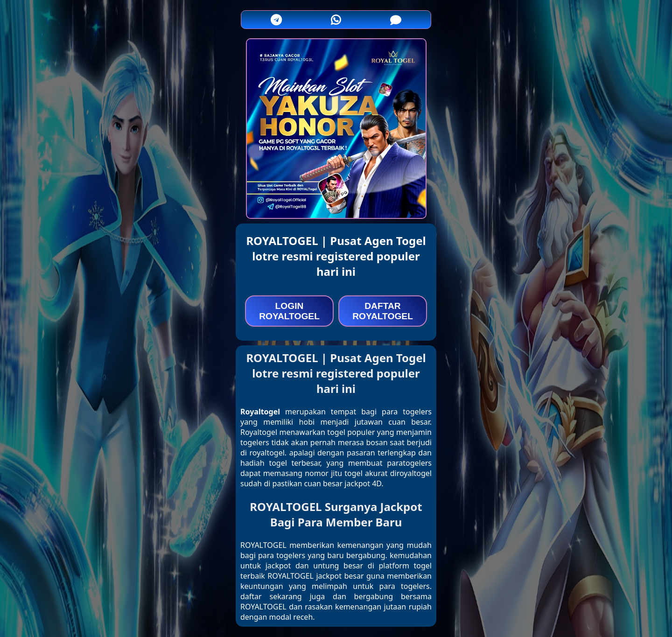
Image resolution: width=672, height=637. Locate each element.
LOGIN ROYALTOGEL (289, 311)
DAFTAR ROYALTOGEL (383, 311)
